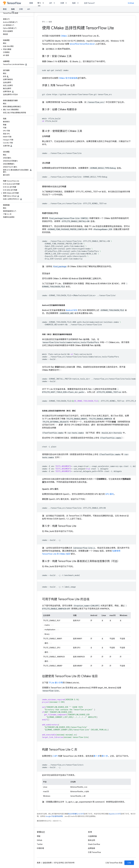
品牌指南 (92, 848)
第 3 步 (105, 756)
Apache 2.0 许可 (115, 814)
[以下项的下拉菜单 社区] (79, 3)
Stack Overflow (94, 844)
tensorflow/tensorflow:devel (82, 44)
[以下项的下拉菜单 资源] (67, 3)
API (51, 3)
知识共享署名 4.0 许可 (76, 814)
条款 (39, 863)
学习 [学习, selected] (39, 3)
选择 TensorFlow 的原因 (94, 3)
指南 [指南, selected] (13, 9)
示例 (21, 9)
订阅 (129, 863)
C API (55, 756)
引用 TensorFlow (95, 852)
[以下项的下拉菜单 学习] (44, 3)
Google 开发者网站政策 (54, 816)
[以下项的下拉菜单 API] (55, 3)
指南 (50, 22)
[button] (16, 49)
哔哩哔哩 (40, 848)
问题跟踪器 (92, 836)
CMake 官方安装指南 (68, 78)
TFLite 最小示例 (56, 683)
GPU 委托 (110, 494)
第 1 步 (97, 756)
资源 (62, 3)
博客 (39, 836)
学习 (44, 22)
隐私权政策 (47, 863)
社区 (74, 3)
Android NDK (72, 310)
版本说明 (92, 840)
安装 (31, 3)
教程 (5, 9)
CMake (64, 36)
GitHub (131, 3)
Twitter (40, 844)
